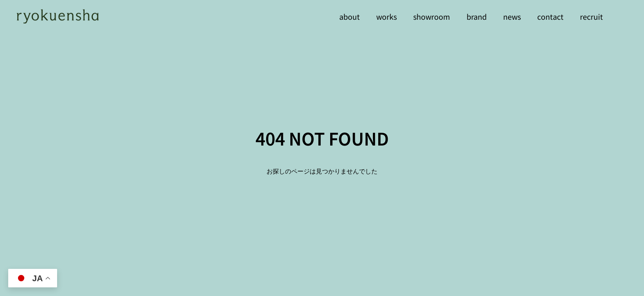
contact (550, 16)
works (386, 16)
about (350, 16)
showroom (432, 16)
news (512, 16)
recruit (591, 16)
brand (477, 16)
